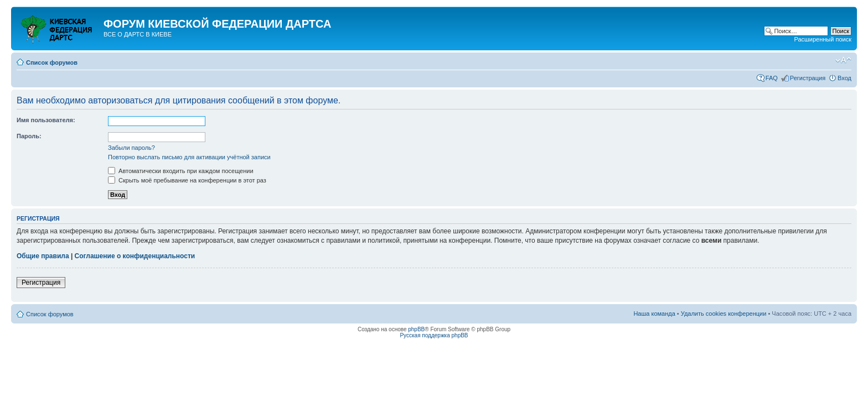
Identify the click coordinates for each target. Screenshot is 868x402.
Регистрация (808, 78)
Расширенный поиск (823, 39)
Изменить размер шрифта (843, 60)
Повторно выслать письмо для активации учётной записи (189, 157)
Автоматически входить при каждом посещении (181, 171)
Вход (844, 78)
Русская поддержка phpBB (434, 335)
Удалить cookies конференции (724, 314)
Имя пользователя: (46, 120)
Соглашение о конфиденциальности (135, 256)
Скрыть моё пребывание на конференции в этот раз (187, 180)
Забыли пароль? (131, 148)
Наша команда (654, 314)
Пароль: (29, 136)
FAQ (772, 78)
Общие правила (43, 256)
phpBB (416, 329)
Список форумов (52, 62)
